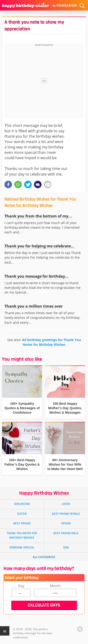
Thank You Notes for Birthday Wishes (22, 535)
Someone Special (22, 548)
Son (66, 548)
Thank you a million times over (34, 306)
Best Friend (22, 523)
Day (21, 586)
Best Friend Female (66, 514)
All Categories (44, 557)
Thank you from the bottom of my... (38, 216)
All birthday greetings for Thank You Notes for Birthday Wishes (52, 342)
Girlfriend (22, 504)
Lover (66, 504)
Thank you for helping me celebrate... (39, 246)
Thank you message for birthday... (36, 276)
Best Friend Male (66, 533)
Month (55, 586)
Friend (66, 523)
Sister (22, 514)
